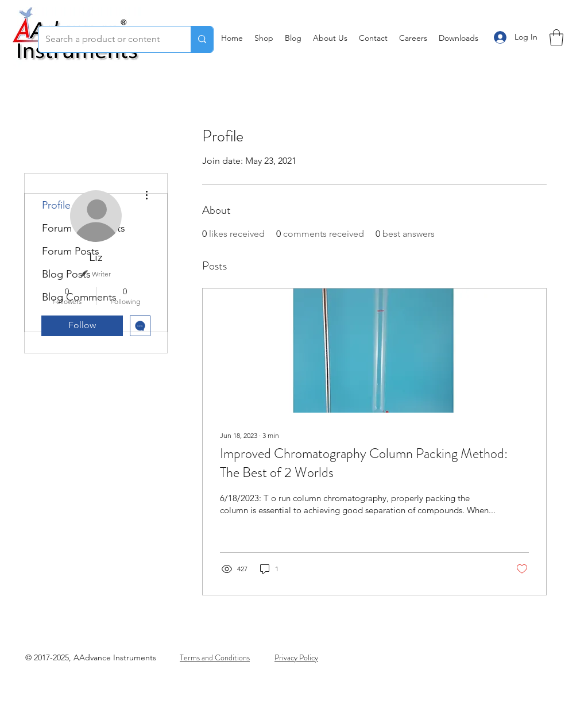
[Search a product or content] (106, 39)
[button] (556, 38)
